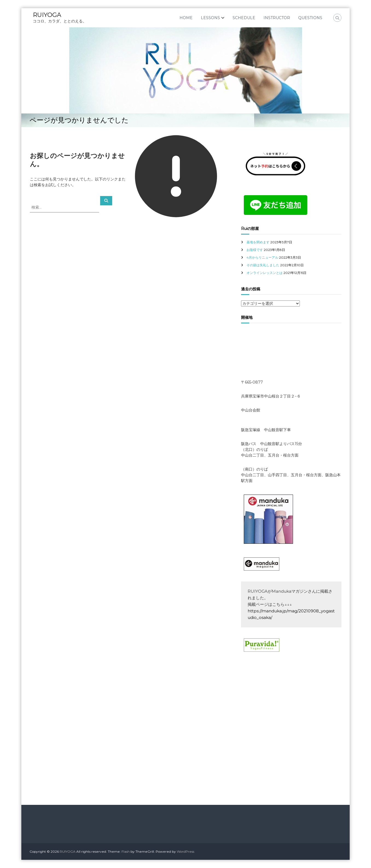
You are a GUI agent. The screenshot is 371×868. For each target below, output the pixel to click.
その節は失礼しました (263, 265)
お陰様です (255, 250)
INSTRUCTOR (277, 18)
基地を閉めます (258, 242)
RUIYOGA (47, 15)
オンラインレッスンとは (265, 273)
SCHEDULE (244, 18)
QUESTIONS (310, 18)
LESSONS (210, 18)
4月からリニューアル (262, 257)
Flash (126, 851)
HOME (186, 18)
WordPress (185, 851)
